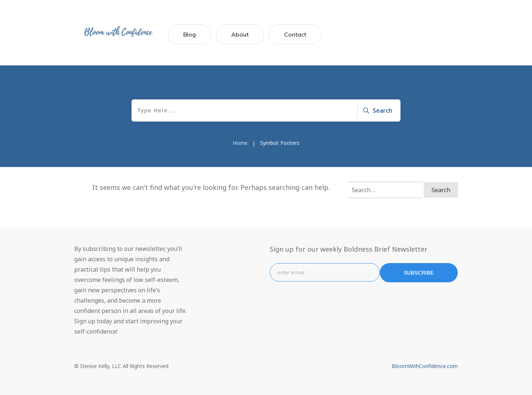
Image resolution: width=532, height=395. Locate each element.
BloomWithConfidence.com (425, 366)
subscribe (419, 273)
